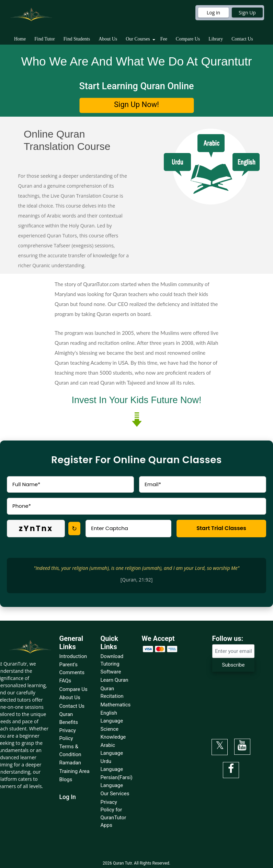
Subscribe (233, 665)
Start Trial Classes (221, 528)
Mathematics (116, 705)
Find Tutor (45, 39)
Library (216, 39)
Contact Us (242, 39)
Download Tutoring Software (112, 664)
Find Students (77, 39)
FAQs (65, 681)
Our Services (115, 794)
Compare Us (188, 39)
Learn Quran (115, 680)
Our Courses (138, 39)
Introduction (73, 656)
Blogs (66, 779)
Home (20, 39)
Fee (164, 39)
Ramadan (70, 763)
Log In (68, 797)
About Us (108, 39)
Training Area (75, 771)
